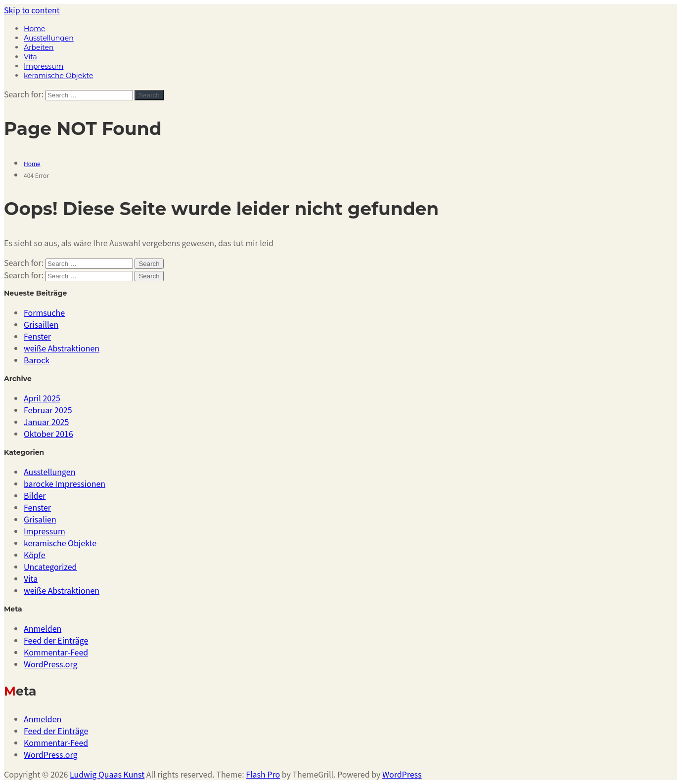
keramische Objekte (58, 76)
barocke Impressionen (65, 483)
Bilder (35, 495)
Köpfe (35, 555)
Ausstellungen (49, 38)
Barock (37, 360)
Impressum (44, 66)
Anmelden (43, 628)
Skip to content (32, 10)
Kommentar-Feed (56, 652)
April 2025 (42, 398)
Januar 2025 (46, 422)
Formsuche (44, 312)
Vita (30, 57)
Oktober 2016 (48, 434)
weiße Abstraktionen (62, 348)
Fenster (37, 336)
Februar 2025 (48, 410)
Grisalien (40, 519)
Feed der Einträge (56, 640)
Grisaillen (41, 324)
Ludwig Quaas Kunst (107, 774)
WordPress (402, 774)
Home (34, 29)
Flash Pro (263, 774)
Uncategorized (50, 566)
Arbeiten (39, 47)
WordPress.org (51, 664)
